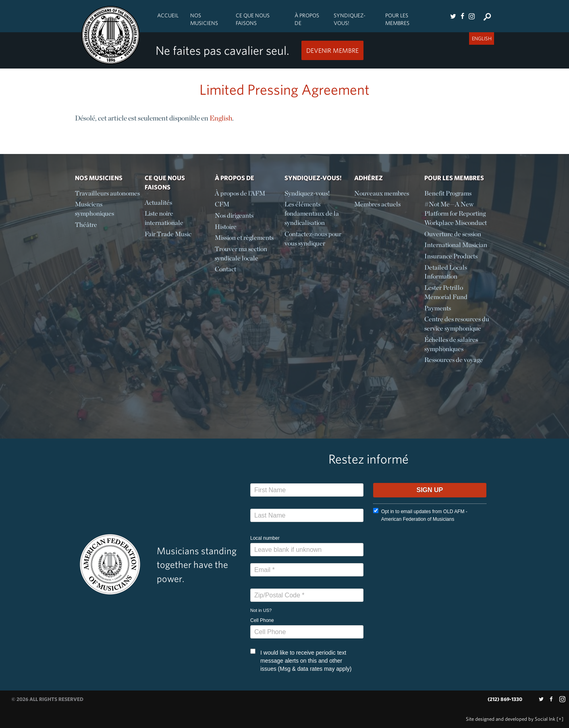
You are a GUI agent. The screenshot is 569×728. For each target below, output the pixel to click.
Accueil (168, 15)
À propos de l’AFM (240, 193)
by (511, 719)
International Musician (456, 245)
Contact (225, 269)
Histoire (226, 227)
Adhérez (369, 178)
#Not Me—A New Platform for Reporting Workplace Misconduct (456, 213)
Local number (265, 538)
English (221, 118)
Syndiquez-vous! (350, 19)
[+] (560, 719)
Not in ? (261, 610)
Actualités (158, 203)
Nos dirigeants (234, 215)
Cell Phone (262, 620)
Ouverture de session (453, 234)
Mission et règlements (244, 238)
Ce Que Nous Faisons (253, 19)
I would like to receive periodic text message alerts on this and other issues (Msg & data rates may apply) (301, 660)
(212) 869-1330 (505, 699)
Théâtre (86, 225)
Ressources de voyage (454, 360)
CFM (222, 204)
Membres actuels (377, 204)
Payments (438, 308)
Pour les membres (397, 19)
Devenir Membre (332, 50)
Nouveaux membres (382, 193)
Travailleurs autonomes (107, 193)
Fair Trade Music (168, 234)
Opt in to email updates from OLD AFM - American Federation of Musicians (420, 515)
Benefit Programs (448, 193)
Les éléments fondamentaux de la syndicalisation (312, 213)
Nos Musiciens (204, 19)
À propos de (307, 19)
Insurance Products (451, 256)
